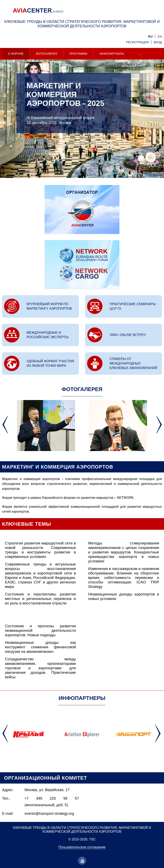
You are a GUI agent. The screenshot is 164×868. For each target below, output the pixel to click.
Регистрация (137, 42)
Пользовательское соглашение (82, 847)
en (160, 36)
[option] (82, 128)
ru (151, 36)
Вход (158, 42)
